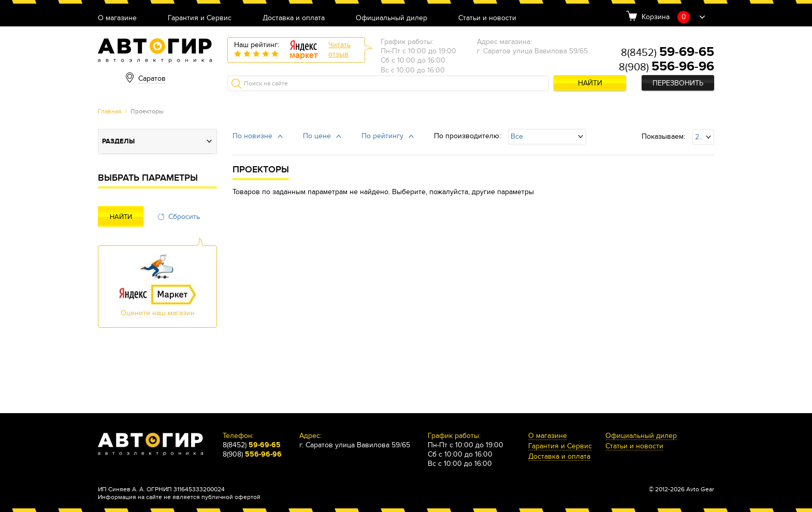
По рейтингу (382, 136)
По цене (317, 136)
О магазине (117, 18)
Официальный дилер (392, 18)
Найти (590, 83)
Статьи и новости (487, 18)
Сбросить (184, 217)
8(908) (666, 67)
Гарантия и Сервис (200, 18)
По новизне (252, 136)
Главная (110, 111)
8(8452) (668, 53)
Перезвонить (678, 83)
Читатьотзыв (339, 49)
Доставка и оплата (294, 18)
